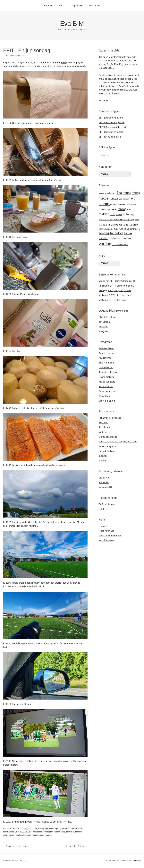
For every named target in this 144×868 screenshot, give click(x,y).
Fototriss (48, 6)
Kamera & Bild (106, 487)
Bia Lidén (103, 423)
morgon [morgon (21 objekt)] (119, 215)
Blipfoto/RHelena (107, 317)
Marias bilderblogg (108, 437)
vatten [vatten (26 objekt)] (125, 244)
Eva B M (72, 24)
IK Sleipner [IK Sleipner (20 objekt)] (120, 204)
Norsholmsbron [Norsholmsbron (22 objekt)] (105, 220)
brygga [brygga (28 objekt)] (113, 193)
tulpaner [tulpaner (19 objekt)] (117, 239)
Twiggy (102, 461)
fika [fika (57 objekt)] (119, 193)
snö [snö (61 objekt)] (135, 224)
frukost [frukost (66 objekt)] (104, 198)
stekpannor (27, 835)
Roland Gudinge (107, 451)
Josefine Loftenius (108, 372)
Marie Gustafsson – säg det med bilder (118, 442)
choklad (74, 829)
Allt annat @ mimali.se (110, 418)
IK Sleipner (95, 6)
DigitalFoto (104, 478)
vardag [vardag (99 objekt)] (105, 244)
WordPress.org (106, 540)
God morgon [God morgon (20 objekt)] (124, 199)
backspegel (43, 829)
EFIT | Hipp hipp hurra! (110, 137)
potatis (18, 835)
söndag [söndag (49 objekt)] (104, 233)
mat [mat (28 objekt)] (129, 209)
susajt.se (103, 331)
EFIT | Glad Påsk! (118, 300)
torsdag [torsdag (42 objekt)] (104, 238)
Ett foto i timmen (107, 504)
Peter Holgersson (107, 391)
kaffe (63, 832)
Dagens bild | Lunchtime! (15, 846)
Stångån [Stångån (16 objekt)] (110, 229)
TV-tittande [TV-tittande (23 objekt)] (126, 238)
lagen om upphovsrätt (110, 93)
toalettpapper (39, 835)
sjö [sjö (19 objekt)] (124, 225)
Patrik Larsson (106, 387)
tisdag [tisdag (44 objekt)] (128, 233)
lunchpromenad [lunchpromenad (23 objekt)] (110, 209)
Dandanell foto (106, 367)
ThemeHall (136, 861)
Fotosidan (104, 482)
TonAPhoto (104, 396)
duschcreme (9, 832)
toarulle (49, 835)
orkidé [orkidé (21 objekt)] (125, 220)
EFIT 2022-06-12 (22, 832)
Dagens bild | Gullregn (76, 846)
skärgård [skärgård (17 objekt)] (129, 225)
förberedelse (36, 832)
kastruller (70, 832)
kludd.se (103, 432)
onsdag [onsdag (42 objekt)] (117, 219)
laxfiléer (79, 832)
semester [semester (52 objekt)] (116, 224)
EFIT (61, 6)
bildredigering (55, 829)
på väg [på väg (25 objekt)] (131, 219)
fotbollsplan (48, 832)
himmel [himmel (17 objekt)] (113, 204)
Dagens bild (77, 6)
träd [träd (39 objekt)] (111, 238)
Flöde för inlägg (106, 531)
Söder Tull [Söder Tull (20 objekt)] (118, 229)
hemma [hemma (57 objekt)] (104, 204)
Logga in (103, 526)
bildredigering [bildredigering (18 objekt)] (104, 193)
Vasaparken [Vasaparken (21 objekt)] (117, 245)
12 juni (34, 829)
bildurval (66, 829)
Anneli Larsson (106, 353)
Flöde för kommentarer (110, 536)
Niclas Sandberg (107, 382)
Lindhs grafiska (106, 377)
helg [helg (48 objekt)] (132, 198)
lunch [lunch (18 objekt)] (101, 210)
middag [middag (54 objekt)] (104, 214)
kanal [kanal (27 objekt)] (134, 204)
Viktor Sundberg (107, 401)
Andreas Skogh (106, 348)
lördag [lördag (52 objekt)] (122, 209)
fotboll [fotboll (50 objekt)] (127, 193)
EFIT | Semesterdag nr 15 (112, 122)
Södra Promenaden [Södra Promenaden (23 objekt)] (131, 229)
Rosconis (103, 327)
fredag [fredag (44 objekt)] (136, 193)
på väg (12, 835)
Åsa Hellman (105, 358)
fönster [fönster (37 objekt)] (114, 199)
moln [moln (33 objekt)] (113, 214)
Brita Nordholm (106, 363)
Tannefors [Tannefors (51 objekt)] (116, 233)
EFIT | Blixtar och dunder (111, 118)
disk (80, 829)
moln (5, 835)
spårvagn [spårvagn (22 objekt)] (103, 229)
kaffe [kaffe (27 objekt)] (128, 204)
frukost (57, 832)
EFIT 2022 (17, 829)
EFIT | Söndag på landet (111, 132)
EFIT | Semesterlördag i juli (112, 127)
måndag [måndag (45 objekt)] (128, 214)
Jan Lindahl (105, 322)
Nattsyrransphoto (107, 446)
